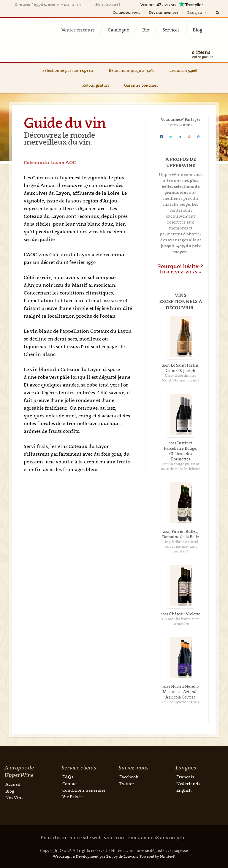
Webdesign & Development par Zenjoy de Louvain (95, 856)
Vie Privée (72, 797)
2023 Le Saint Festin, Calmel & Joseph (181, 368)
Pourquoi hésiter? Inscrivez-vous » (180, 269)
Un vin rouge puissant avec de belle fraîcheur (181, 466)
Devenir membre (164, 12)
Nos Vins (14, 797)
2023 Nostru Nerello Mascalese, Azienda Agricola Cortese (180, 692)
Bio (146, 30)
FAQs (68, 777)
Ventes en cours (78, 30)
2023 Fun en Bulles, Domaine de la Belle (180, 534)
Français (197, 12)
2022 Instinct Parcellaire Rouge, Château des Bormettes (180, 451)
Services (171, 30)
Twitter (127, 784)
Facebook (129, 777)
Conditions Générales (84, 790)
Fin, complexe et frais (180, 702)
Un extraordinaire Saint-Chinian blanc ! (180, 378)
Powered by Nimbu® (157, 856)
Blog (197, 30)
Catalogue (118, 30)
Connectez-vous (126, 12)
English (184, 790)
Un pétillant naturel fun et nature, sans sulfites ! (181, 546)
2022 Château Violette (181, 614)
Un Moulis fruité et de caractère (181, 621)
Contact (70, 784)
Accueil (13, 784)
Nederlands (188, 784)
